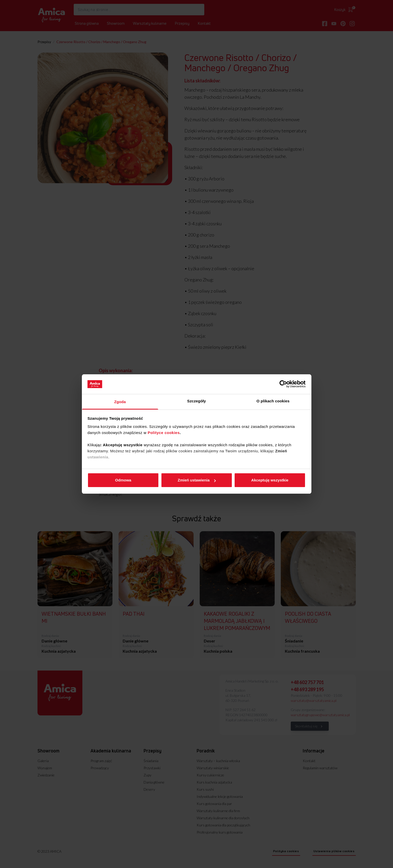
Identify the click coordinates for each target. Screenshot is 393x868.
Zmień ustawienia (197, 480)
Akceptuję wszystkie (270, 480)
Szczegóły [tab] (196, 401)
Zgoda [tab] (120, 402)
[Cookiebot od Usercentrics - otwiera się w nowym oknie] (283, 384)
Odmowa (123, 480)
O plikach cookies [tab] (273, 401)
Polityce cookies (164, 433)
